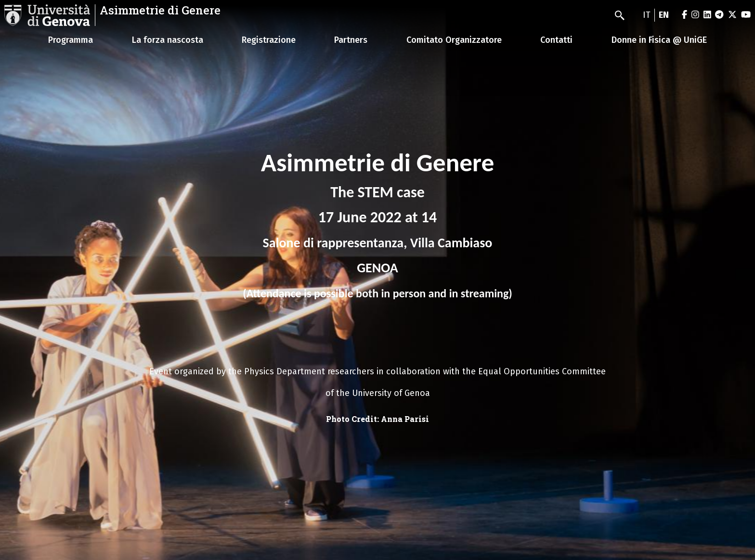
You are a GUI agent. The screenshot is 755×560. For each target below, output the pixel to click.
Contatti (556, 40)
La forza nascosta (168, 40)
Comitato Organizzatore (454, 40)
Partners (351, 40)
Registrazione (269, 40)
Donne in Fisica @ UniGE (659, 40)
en (664, 15)
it (647, 15)
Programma (71, 40)
